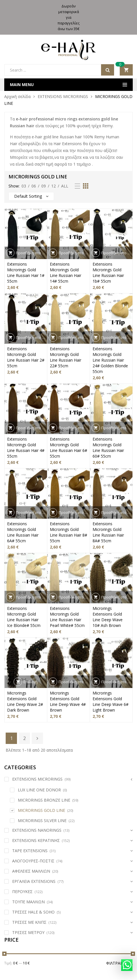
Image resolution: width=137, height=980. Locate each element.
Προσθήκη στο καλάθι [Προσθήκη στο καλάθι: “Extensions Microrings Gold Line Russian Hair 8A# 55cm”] (117, 512)
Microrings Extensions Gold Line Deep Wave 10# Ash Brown (108, 617)
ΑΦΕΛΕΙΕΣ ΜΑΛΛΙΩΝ (31, 871)
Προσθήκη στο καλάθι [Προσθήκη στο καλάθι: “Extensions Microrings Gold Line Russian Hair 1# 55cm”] (31, 253)
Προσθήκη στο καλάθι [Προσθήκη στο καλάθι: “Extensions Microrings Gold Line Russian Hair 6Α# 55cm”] (31, 512)
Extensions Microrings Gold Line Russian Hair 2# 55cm (26, 357)
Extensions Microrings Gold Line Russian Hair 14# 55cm (66, 273)
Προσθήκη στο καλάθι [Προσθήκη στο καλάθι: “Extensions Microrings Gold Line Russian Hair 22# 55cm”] (74, 337)
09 (44, 186)
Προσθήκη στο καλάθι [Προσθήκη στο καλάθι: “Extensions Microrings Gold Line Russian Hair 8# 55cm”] (74, 512)
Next (37, 738)
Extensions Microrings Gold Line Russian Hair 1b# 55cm (108, 273)
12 (53, 186)
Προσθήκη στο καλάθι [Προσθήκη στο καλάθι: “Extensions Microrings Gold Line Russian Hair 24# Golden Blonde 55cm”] (117, 337)
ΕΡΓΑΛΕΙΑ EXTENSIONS (34, 881)
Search (108, 70)
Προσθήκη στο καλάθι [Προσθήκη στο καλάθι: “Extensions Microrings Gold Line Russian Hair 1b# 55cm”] (117, 253)
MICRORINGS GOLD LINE (41, 810)
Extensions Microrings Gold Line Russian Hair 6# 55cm (68, 448)
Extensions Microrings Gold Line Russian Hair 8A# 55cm (108, 532)
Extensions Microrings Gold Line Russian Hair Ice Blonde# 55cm (24, 617)
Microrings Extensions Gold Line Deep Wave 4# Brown (68, 701)
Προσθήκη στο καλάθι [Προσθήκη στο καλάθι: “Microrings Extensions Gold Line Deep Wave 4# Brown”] (74, 682)
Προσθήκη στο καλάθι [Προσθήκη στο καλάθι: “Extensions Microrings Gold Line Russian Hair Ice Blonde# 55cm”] (31, 597)
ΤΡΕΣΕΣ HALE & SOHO (33, 912)
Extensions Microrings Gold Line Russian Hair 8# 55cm (68, 532)
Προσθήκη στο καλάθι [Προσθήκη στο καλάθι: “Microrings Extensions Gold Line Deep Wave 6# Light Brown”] (117, 682)
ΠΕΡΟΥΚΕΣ (22, 892)
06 (34, 186)
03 (24, 186)
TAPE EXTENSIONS (30, 851)
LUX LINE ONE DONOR (39, 790)
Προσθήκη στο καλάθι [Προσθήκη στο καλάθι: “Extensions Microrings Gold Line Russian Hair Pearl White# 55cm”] (74, 597)
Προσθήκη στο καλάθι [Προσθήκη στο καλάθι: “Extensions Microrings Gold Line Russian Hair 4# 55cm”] (31, 428)
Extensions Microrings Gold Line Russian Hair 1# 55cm (26, 273)
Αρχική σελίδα (17, 96)
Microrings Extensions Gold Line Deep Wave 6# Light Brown (111, 701)
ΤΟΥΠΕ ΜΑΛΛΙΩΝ (28, 902)
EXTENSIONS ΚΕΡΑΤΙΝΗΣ (36, 840)
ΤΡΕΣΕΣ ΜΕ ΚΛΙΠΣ (29, 922)
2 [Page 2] (24, 738)
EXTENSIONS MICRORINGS (63, 96)
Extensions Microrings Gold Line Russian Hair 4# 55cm (26, 448)
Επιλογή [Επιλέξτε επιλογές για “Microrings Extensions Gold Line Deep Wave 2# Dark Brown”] (31, 682)
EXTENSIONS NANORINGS (37, 830)
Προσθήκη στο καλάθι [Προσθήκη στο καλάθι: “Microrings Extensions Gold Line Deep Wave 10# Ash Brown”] (117, 597)
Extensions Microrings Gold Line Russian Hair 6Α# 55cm (23, 532)
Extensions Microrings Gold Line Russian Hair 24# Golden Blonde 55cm (110, 360)
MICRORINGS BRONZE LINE (44, 800)
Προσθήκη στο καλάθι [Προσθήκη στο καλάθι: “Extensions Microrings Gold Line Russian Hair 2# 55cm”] (31, 337)
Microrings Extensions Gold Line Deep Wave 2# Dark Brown (25, 701)
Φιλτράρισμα (119, 963)
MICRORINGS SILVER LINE (42, 821)
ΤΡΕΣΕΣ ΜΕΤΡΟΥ (28, 932)
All (65, 186)
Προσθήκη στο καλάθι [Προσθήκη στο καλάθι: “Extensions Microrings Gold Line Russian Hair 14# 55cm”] (74, 253)
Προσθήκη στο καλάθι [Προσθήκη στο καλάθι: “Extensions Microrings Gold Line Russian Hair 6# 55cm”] (74, 428)
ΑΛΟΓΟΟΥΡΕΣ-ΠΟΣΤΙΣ (33, 861)
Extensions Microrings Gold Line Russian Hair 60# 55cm (108, 448)
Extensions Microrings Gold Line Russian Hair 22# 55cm (66, 357)
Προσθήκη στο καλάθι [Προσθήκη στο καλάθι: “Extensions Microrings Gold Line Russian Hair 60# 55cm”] (117, 428)
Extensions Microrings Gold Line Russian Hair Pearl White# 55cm (67, 617)
